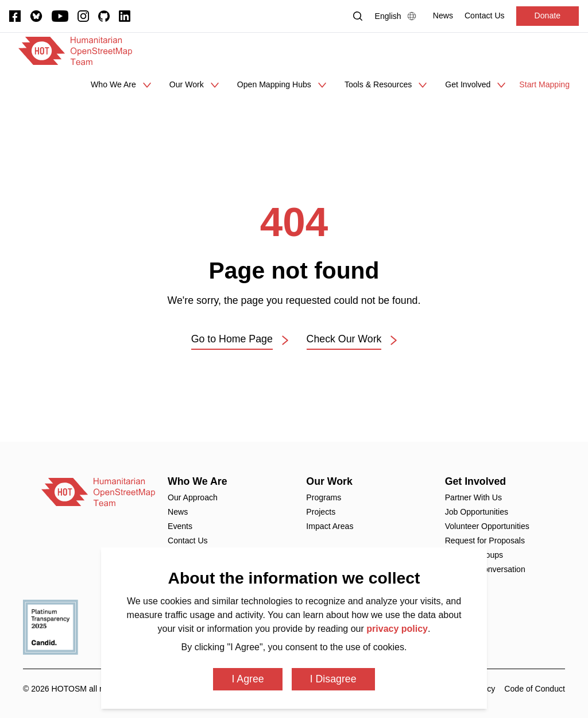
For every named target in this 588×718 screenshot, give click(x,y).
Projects (321, 512)
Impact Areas (330, 526)
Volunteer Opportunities (487, 526)
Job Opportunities (477, 512)
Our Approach (193, 497)
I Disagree (333, 679)
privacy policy (397, 629)
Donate (548, 16)
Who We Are (198, 481)
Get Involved (476, 481)
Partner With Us (473, 497)
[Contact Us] (485, 16)
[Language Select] (398, 16)
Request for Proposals (485, 541)
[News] (443, 16)
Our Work (329, 481)
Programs (324, 497)
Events (180, 526)
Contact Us (188, 541)
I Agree (247, 679)
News (178, 512)
